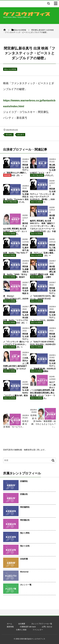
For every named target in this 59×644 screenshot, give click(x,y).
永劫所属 (24, 559)
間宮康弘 (9, 135)
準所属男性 (25, 507)
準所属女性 (25, 520)
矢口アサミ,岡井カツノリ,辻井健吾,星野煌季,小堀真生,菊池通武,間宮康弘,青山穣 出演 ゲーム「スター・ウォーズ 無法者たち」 (43, 392)
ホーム (10, 624)
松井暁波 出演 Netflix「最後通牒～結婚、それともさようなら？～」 (43, 421)
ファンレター (38, 630)
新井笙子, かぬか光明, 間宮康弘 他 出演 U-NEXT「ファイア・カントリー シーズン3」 (16, 230)
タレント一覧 (26, 585)
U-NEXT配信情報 (37, 177)
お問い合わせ (47, 627)
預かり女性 (25, 546)
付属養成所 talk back (28, 627)
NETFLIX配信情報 (10, 204)
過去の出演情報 (10, 69)
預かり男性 (25, 533)
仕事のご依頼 (21, 630)
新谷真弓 (21, 135)
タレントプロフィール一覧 (42, 624)
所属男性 (24, 481)
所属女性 (24, 494)
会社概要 (22, 624)
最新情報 (7, 177)
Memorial (24, 572)
